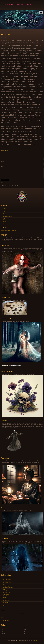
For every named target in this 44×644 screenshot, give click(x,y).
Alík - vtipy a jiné (6, 593)
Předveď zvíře (6, 596)
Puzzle (4, 606)
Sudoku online (6, 601)
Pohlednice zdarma (7, 591)
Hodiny (4, 222)
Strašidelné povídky (7, 581)
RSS (19, 640)
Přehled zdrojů (6, 620)
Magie (4, 218)
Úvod (2, 31)
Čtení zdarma (6, 602)
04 (21, 613)
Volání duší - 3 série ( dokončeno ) (22, 31)
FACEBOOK (5, 604)
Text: (2, 167)
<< (6, 613)
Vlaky (4, 210)
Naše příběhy (6, 586)
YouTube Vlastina (7, 583)
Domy (4, 223)
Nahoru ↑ (35, 640)
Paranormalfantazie (7, 217)
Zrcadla (4, 208)
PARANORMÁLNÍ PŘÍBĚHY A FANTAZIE (16, 5)
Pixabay (4, 589)
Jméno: (3, 156)
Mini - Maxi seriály (9, 31)
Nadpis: (3, 161)
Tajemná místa (6, 578)
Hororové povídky (7, 579)
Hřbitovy (5, 220)
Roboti (4, 215)
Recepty (5, 597)
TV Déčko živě (6, 594)
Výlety (4, 584)
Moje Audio (5, 599)
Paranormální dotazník (8, 588)
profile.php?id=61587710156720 (8, 231)
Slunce (4, 213)
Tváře (4, 212)
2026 (23, 613)
